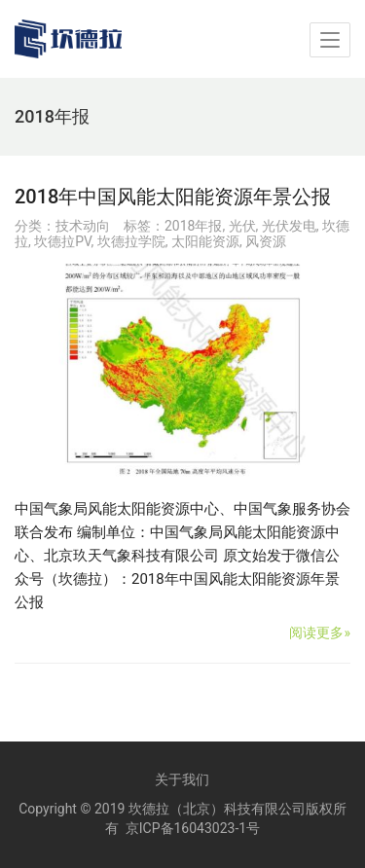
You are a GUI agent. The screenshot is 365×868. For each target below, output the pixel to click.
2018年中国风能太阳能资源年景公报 (173, 197)
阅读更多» (320, 633)
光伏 (242, 226)
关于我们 (182, 779)
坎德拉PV (62, 241)
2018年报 (193, 226)
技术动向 (83, 226)
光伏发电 (289, 226)
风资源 (266, 241)
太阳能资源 (205, 241)
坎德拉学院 (131, 241)
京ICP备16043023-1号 (193, 828)
